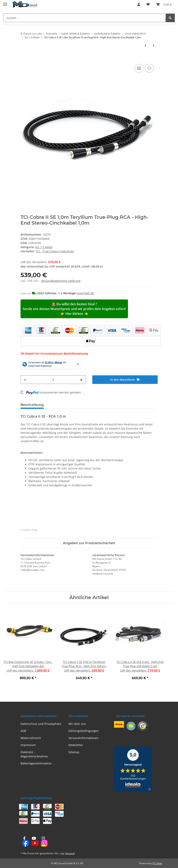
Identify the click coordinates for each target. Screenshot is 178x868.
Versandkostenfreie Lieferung (61, 281)
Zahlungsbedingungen (84, 731)
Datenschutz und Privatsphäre (41, 724)
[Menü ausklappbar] (5, 2)
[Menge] (53, 380)
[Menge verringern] (25, 380)
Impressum (28, 745)
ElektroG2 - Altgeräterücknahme (34, 754)
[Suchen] (85, 18)
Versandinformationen (83, 738)
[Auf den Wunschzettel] (149, 68)
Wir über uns (77, 724)
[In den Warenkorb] (24, 58)
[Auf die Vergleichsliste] (139, 68)
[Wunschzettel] (148, 4)
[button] (139, 4)
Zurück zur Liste (33, 34)
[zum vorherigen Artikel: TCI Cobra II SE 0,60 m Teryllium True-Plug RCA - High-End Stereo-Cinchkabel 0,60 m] (145, 45)
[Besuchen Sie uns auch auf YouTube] (34, 842)
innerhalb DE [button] (85, 293)
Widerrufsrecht (31, 738)
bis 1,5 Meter (44, 247)
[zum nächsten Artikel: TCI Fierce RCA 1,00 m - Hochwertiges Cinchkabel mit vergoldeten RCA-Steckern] (154, 45)
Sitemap (74, 752)
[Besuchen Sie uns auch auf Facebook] (24, 842)
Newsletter (76, 745)
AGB (23, 731)
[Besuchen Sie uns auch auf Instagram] (43, 842)
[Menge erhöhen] (81, 380)
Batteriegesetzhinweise (36, 763)
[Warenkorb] (164, 4)
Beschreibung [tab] (32, 405)
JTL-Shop (157, 863)
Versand (70, 853)
